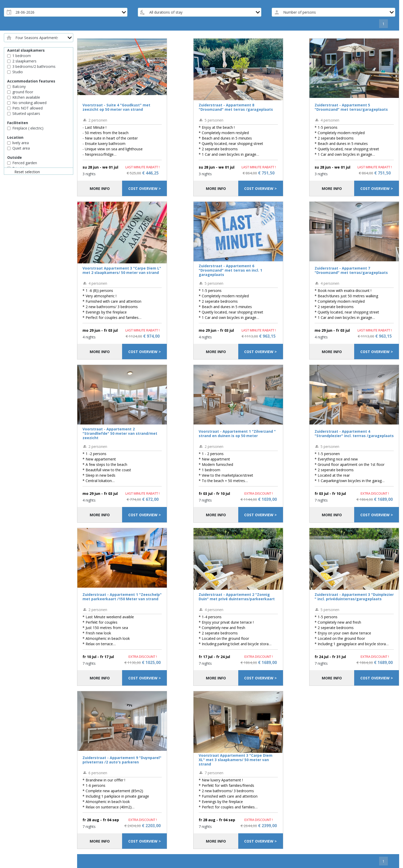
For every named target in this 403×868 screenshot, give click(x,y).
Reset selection (27, 172)
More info (100, 188)
